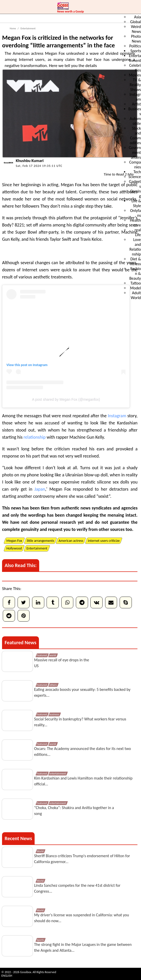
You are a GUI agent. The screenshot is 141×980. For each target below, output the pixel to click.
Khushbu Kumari (30, 161)
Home (13, 28)
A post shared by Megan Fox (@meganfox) (66, 399)
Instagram (40, 365)
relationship (35, 437)
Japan (40, 489)
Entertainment (28, 28)
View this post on (20, 365)
